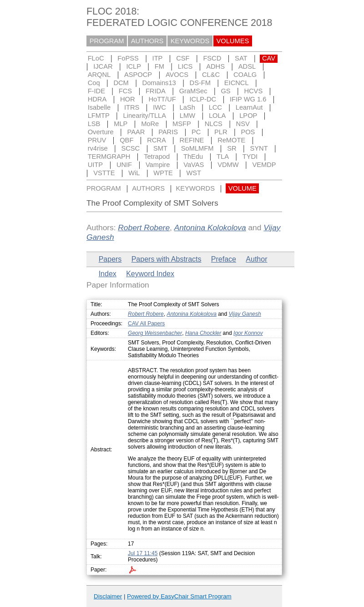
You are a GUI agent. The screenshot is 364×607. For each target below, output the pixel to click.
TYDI (250, 157)
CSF (183, 58)
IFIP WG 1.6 (248, 99)
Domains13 (159, 83)
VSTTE (104, 173)
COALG (245, 75)
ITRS (132, 107)
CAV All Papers (146, 324)
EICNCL (237, 83)
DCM (121, 83)
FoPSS (128, 58)
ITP (158, 58)
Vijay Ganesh (245, 314)
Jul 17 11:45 (143, 553)
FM (159, 66)
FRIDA (156, 91)
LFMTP (99, 116)
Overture (101, 132)
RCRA (157, 140)
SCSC (130, 148)
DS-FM (200, 83)
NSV (243, 124)
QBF (126, 140)
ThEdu (193, 157)
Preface (224, 259)
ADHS (215, 66)
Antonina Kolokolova (210, 228)
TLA (223, 157)
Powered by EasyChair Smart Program (179, 596)
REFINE (192, 140)
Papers (110, 259)
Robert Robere (144, 228)
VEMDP (264, 165)
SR (232, 148)
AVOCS (177, 75)
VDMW (228, 165)
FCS (125, 91)
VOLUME (243, 188)
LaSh (187, 107)
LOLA (217, 116)
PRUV (97, 140)
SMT (160, 148)
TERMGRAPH (109, 157)
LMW (187, 116)
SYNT (259, 148)
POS (248, 132)
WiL (134, 173)
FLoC (96, 58)
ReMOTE (231, 140)
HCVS (253, 91)
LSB (94, 124)
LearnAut (249, 107)
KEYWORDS (190, 41)
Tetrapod (157, 157)
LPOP (248, 116)
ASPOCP (138, 75)
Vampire (158, 165)
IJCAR (103, 66)
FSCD (212, 58)
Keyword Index (150, 274)
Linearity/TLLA (145, 116)
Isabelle (99, 107)
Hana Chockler (203, 333)
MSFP (182, 124)
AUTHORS (147, 41)
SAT (241, 58)
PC (196, 132)
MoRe (150, 124)
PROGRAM (107, 41)
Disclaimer (108, 596)
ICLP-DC (203, 99)
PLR (221, 132)
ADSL (247, 66)
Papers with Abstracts (167, 259)
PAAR (136, 132)
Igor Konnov (248, 333)
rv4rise (98, 148)
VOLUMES (233, 41)
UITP (95, 165)
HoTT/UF (162, 99)
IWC (159, 107)
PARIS (168, 132)
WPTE (163, 173)
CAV (269, 58)
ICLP (134, 66)
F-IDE (96, 91)
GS (225, 91)
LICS (185, 66)
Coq (94, 83)
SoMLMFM (197, 148)
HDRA (97, 99)
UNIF (124, 165)
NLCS (214, 124)
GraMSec (193, 91)
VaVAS (194, 165)
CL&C (211, 75)
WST (194, 173)
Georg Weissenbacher (155, 333)
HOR (128, 99)
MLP (121, 124)
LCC (215, 107)
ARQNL (99, 75)
